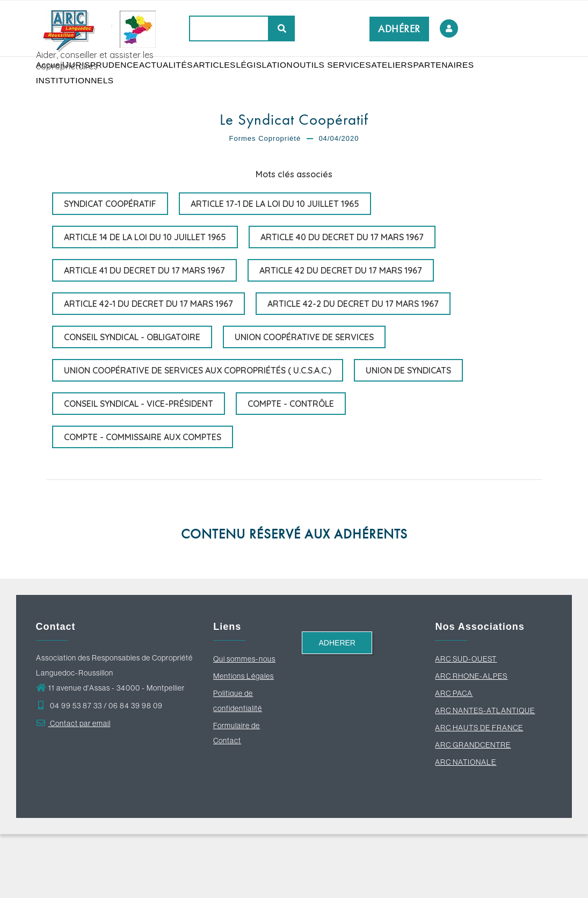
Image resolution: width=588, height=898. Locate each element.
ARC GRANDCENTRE (473, 809)
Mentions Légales (244, 740)
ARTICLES (234, 81)
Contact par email (73, 787)
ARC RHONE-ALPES (471, 740)
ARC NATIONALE (466, 826)
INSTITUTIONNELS (142, 128)
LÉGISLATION (289, 81)
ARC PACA (454, 757)
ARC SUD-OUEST (466, 723)
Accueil (54, 81)
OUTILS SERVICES (361, 81)
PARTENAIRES (68, 128)
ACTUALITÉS (180, 81)
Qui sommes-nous (244, 723)
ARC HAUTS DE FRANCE (479, 792)
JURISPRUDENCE (111, 81)
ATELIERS (426, 81)
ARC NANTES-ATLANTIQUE (485, 774)
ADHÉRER (399, 29)
